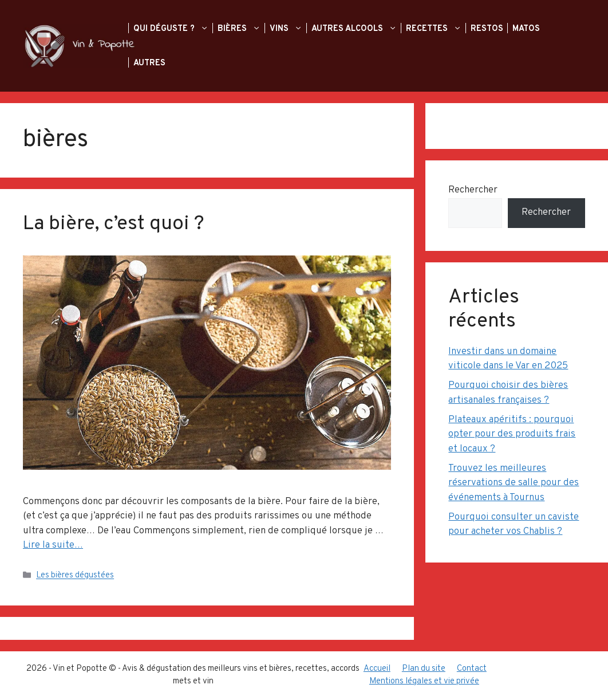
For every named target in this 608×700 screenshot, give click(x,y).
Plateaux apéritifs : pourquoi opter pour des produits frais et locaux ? (512, 434)
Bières (246, 29)
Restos (488, 29)
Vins (293, 29)
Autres (151, 63)
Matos (527, 29)
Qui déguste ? (178, 29)
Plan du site (424, 669)
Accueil (377, 669)
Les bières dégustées (75, 576)
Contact (472, 669)
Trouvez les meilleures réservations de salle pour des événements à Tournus (514, 483)
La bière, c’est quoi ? (114, 224)
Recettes (441, 29)
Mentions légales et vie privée (424, 681)
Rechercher (473, 190)
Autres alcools (361, 29)
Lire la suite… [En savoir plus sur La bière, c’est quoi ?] (53, 545)
